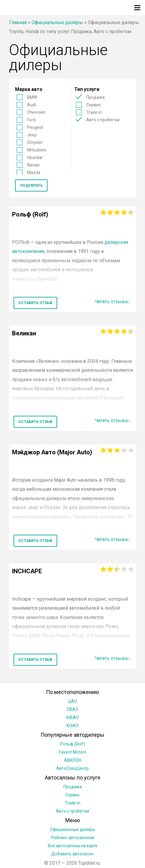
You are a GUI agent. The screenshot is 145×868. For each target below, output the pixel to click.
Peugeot (35, 127)
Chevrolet (36, 112)
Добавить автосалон (72, 854)
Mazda (34, 173)
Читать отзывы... (113, 302)
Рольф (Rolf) (73, 744)
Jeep (32, 135)
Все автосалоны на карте (73, 846)
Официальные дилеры (57, 22)
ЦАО (72, 701)
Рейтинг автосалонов (73, 838)
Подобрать (31, 185)
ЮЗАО (72, 726)
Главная (18, 22)
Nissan (33, 165)
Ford (31, 120)
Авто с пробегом (103, 120)
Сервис (94, 105)
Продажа (96, 97)
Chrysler (35, 142)
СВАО (72, 709)
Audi (31, 105)
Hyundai (35, 157)
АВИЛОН (73, 760)
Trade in (94, 112)
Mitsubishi (37, 150)
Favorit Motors (73, 752)
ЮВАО (73, 717)
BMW (32, 97)
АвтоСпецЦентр (72, 768)
